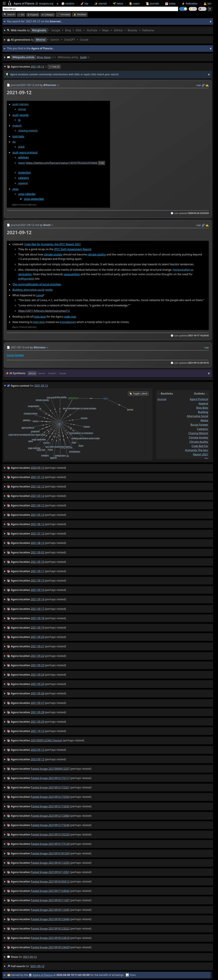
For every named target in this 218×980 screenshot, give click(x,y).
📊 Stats (131, 975)
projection (24, 173)
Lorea (40, 295)
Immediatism (68, 322)
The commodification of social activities (37, 285)
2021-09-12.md (20, 347)
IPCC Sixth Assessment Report (73, 249)
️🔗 (203, 85)
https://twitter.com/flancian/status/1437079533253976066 (62, 163)
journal (162, 399)
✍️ (207, 85)
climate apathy (97, 255)
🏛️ (30, 975)
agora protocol (28, 153)
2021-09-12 (30, 957)
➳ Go (21, 15)
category (24, 178)
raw (199, 85)
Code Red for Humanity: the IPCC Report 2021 (53, 244)
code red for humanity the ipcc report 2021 (197, 450)
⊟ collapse (48, 15)
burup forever (15, 355)
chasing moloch (28, 131)
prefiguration (26, 279)
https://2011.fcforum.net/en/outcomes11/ (44, 311)
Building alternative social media (33, 290)
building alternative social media (198, 416)
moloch (17, 126)
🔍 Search (9, 14)
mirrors (24, 104)
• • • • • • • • (81, 30)
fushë (83, 57)
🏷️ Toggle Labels (138, 394)
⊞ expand (33, 15)
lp (19, 120)
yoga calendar (27, 194)
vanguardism (72, 274)
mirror (22, 109)
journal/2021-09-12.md (25, 85)
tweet (22, 163)
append (23, 183)
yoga (16, 189)
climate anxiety (53, 255)
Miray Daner (44, 57)
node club (70, 317)
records (24, 115)
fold (102, 163)
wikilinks (23, 158)
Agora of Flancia (43, 975)
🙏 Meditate (80, 14)
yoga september (34, 199)
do (14, 142)
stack (21, 147)
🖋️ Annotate (63, 14)
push (16, 104)
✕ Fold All (54, 67)
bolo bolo (18, 136)
